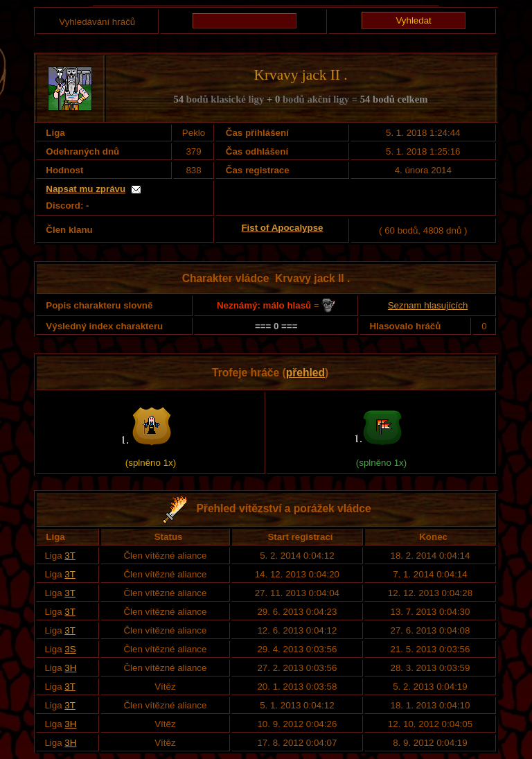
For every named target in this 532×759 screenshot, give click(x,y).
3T (70, 556)
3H (70, 668)
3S (70, 649)
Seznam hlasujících (428, 305)
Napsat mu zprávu (86, 189)
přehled (305, 373)
